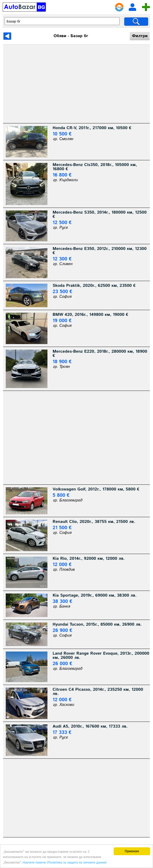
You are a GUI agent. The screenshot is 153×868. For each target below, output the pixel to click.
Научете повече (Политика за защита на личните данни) (65, 862)
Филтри (140, 36)
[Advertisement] (77, 84)
